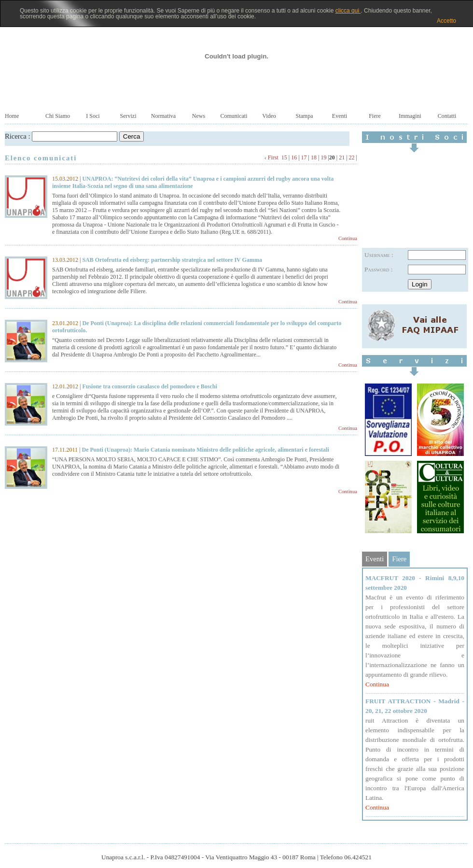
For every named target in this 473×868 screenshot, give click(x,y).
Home (12, 116)
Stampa (305, 116)
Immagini (410, 116)
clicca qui (348, 11)
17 (304, 157)
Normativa (163, 116)
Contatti (447, 116)
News (199, 116)
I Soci (93, 116)
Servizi (128, 116)
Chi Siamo (58, 116)
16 (294, 157)
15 (284, 157)
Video (269, 116)
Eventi (340, 116)
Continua (348, 238)
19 (323, 157)
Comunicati (234, 116)
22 (352, 157)
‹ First (271, 157)
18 (314, 157)
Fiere (375, 116)
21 (342, 157)
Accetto (446, 21)
